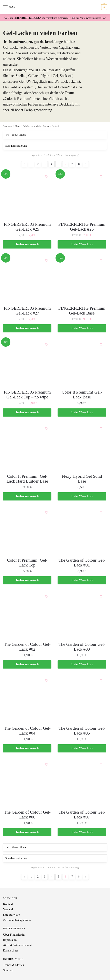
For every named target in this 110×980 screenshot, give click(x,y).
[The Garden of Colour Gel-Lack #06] (27, 783)
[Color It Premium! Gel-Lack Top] (27, 531)
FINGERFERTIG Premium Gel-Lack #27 (27, 311)
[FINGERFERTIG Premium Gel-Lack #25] (27, 195)
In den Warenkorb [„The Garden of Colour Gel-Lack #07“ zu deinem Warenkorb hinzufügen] (82, 832)
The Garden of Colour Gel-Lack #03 (82, 647)
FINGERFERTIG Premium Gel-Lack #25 (27, 227)
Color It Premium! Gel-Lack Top (27, 563)
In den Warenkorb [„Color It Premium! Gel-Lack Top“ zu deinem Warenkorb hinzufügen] (27, 580)
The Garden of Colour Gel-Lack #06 (27, 815)
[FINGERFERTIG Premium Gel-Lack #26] (82, 195)
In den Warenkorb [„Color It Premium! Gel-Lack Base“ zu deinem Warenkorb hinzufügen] (82, 412)
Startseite (8, 126)
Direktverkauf (12, 915)
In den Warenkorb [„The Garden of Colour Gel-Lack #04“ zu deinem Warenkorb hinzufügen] (27, 748)
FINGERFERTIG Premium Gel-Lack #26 (82, 227)
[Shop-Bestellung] (55, 146)
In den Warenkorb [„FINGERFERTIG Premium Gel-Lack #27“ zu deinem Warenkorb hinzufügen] (27, 328)
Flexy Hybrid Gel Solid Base (82, 479)
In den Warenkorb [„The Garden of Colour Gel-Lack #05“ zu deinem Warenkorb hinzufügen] (82, 748)
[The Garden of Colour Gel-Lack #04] (27, 699)
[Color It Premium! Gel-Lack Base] (82, 364)
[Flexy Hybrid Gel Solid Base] (82, 447)
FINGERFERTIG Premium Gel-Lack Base (82, 311)
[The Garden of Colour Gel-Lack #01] (82, 531)
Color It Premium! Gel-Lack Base (82, 395)
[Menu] (6, 7)
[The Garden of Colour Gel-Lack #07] (82, 783)
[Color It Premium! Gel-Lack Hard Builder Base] (27, 447)
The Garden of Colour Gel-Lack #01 (82, 563)
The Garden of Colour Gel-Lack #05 (82, 731)
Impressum (10, 940)
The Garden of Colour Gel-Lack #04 (27, 731)
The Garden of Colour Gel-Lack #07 (82, 815)
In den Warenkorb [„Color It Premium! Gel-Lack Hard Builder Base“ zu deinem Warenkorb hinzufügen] (27, 496)
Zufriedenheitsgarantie (17, 920)
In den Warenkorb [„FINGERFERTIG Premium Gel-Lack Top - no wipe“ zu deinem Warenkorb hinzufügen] (27, 412)
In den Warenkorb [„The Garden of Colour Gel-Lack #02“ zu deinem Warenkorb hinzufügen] (27, 664)
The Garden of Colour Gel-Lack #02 (27, 647)
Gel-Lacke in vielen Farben (36, 126)
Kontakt (8, 904)
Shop (17, 126)
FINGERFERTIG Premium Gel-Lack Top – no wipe (27, 395)
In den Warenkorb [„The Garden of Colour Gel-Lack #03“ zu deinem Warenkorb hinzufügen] (82, 664)
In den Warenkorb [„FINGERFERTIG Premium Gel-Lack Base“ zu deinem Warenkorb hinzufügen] (82, 328)
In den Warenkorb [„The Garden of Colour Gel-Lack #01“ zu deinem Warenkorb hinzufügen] (82, 580)
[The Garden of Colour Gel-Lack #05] (82, 699)
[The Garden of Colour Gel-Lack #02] (27, 615)
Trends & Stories (13, 965)
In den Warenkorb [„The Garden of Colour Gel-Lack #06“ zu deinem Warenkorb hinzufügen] (27, 832)
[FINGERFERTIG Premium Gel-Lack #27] (27, 279)
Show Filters (19, 135)
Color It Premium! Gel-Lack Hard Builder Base (27, 479)
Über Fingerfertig (14, 935)
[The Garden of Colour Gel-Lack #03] (82, 615)
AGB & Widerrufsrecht (17, 945)
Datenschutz (11, 950)
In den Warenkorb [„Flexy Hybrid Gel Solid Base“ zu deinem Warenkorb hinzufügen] (82, 496)
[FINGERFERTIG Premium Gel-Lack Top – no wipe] (27, 364)
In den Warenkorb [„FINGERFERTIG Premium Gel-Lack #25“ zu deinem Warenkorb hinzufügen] (27, 244)
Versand (8, 909)
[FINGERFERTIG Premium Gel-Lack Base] (82, 279)
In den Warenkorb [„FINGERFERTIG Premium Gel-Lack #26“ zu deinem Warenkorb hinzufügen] (82, 244)
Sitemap (8, 970)
